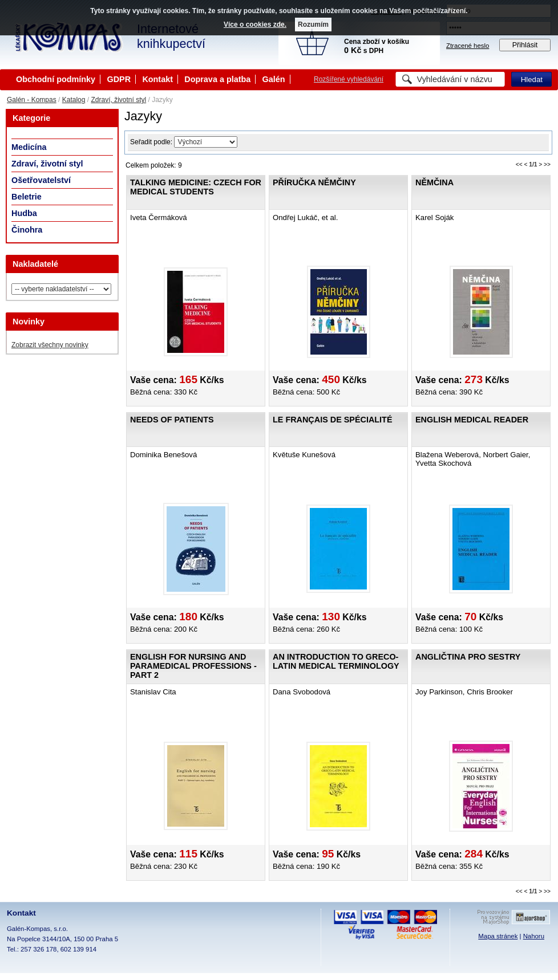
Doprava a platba (217, 79)
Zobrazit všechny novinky (50, 345)
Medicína (29, 147)
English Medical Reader (472, 420)
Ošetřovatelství (41, 180)
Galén (274, 79)
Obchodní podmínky (56, 79)
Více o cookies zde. (255, 25)
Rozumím (313, 25)
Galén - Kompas (32, 100)
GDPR (119, 79)
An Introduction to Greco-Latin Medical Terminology (336, 661)
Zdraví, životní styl (118, 100)
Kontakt (157, 79)
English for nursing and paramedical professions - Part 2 (193, 666)
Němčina (434, 182)
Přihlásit (525, 45)
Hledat (532, 80)
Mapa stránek (498, 936)
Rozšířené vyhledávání (349, 79)
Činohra (27, 230)
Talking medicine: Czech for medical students (196, 187)
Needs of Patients (172, 420)
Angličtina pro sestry (468, 657)
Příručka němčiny (314, 182)
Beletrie (27, 197)
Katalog (74, 100)
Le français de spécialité (332, 420)
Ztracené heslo (468, 46)
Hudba (24, 213)
